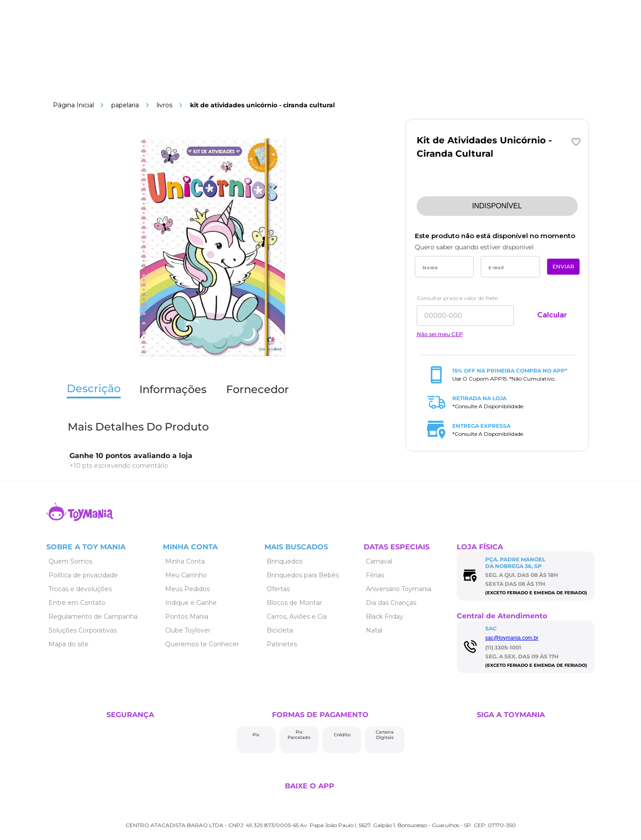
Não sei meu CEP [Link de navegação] (440, 334)
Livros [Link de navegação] (164, 105)
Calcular (552, 315)
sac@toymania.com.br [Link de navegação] (512, 638)
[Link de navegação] (73, 105)
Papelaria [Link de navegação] (125, 105)
